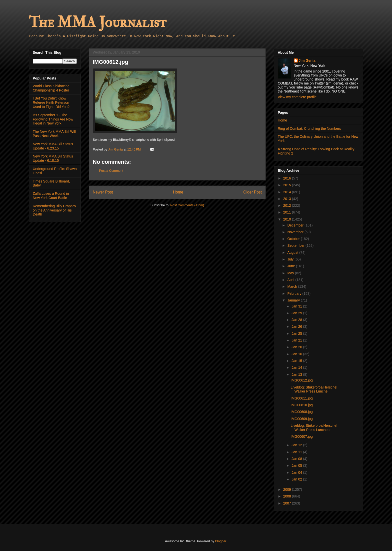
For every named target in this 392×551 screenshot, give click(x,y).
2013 (288, 199)
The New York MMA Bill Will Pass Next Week (54, 134)
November (296, 232)
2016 (288, 178)
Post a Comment (111, 171)
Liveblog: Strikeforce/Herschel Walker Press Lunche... (314, 389)
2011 (288, 212)
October (294, 239)
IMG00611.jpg (302, 398)
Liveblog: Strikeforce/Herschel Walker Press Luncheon (314, 428)
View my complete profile (297, 97)
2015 (288, 185)
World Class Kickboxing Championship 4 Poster (51, 88)
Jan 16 (297, 354)
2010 (288, 219)
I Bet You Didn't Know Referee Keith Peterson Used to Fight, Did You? (51, 102)
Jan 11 (297, 452)
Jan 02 (297, 479)
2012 (288, 205)
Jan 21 (297, 340)
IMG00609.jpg (302, 419)
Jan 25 (297, 333)
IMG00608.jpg (302, 412)
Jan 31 (297, 306)
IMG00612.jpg (302, 380)
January (294, 300)
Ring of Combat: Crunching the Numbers (309, 128)
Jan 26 (297, 326)
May (291, 273)
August (293, 252)
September (296, 245)
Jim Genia (307, 60)
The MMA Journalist (97, 22)
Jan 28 (297, 320)
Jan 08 (297, 459)
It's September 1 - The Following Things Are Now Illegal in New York (53, 119)
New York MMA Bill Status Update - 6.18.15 (53, 158)
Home (178, 192)
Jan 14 (297, 367)
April (291, 280)
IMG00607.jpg (302, 436)
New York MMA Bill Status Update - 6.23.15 (53, 146)
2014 (288, 192)
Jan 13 (297, 374)
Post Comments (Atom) (187, 205)
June (291, 266)
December (296, 225)
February (295, 293)
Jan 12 (297, 445)
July (291, 259)
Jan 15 (297, 361)
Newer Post (103, 192)
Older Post (252, 192)
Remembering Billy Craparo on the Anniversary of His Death (54, 210)
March (293, 286)
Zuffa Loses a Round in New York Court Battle (51, 196)
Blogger (220, 541)
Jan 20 (297, 347)
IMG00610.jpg (302, 405)
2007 (288, 503)
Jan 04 (297, 472)
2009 (288, 489)
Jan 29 (297, 313)
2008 (288, 496)
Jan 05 (297, 465)
